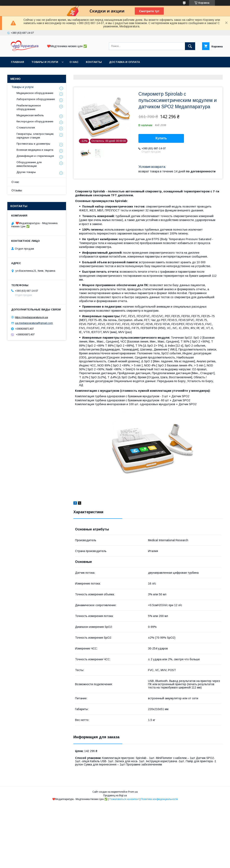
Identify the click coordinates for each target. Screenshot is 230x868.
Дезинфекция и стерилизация (35, 156)
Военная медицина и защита (35, 150)
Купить (161, 138)
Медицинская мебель (30, 115)
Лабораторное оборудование (36, 99)
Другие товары (26, 172)
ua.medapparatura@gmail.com (34, 323)
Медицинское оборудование (35, 93)
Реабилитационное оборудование (29, 107)
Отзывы (17, 190)
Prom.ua (133, 792)
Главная (18, 62)
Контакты (94, 62)
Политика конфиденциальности (159, 799)
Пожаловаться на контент (124, 799)
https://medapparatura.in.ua (31, 317)
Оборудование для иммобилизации (29, 164)
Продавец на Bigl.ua (115, 795)
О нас (74, 62)
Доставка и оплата (124, 62)
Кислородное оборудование (35, 121)
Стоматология (26, 128)
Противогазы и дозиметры (33, 144)
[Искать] (190, 46)
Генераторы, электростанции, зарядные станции (35, 136)
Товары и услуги (45, 62)
